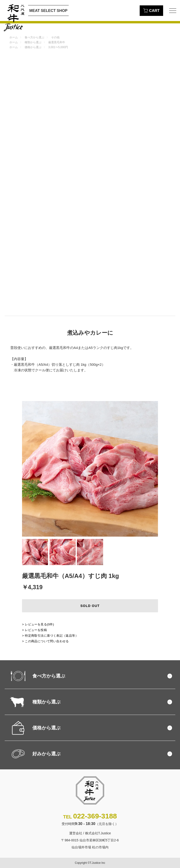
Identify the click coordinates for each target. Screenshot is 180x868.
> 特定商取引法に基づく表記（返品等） (50, 636)
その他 (55, 37)
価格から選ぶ (33, 47)
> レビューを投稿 (34, 630)
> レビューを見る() (38, 624)
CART (151, 11)
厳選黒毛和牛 (57, 42)
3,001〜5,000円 (58, 47)
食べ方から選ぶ (34, 37)
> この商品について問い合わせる (45, 641)
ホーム (14, 37)
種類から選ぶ (33, 42)
